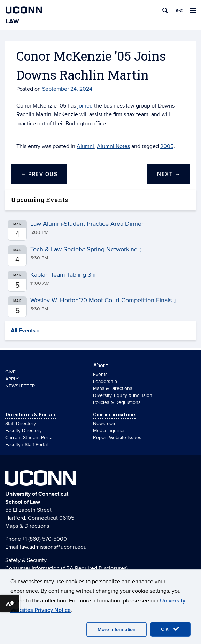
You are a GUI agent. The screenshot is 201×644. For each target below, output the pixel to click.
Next (169, 174)
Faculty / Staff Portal (26, 445)
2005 (167, 146)
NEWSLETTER (20, 386)
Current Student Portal (29, 438)
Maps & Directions (113, 388)
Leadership (105, 381)
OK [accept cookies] (170, 629)
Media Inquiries (109, 431)
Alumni (85, 146)
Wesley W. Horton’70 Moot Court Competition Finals (103, 300)
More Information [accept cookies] (117, 630)
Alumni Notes (113, 146)
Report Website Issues (117, 438)
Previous (39, 174)
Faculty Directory (24, 431)
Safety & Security (26, 560)
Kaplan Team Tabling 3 (63, 275)
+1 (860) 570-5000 (45, 539)
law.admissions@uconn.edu (53, 547)
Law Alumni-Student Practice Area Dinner (89, 224)
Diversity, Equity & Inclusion (123, 395)
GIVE (10, 372)
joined (85, 106)
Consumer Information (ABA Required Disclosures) (67, 568)
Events (100, 374)
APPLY (12, 379)
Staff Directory (21, 424)
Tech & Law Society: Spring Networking (86, 249)
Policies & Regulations (117, 402)
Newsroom (105, 424)
